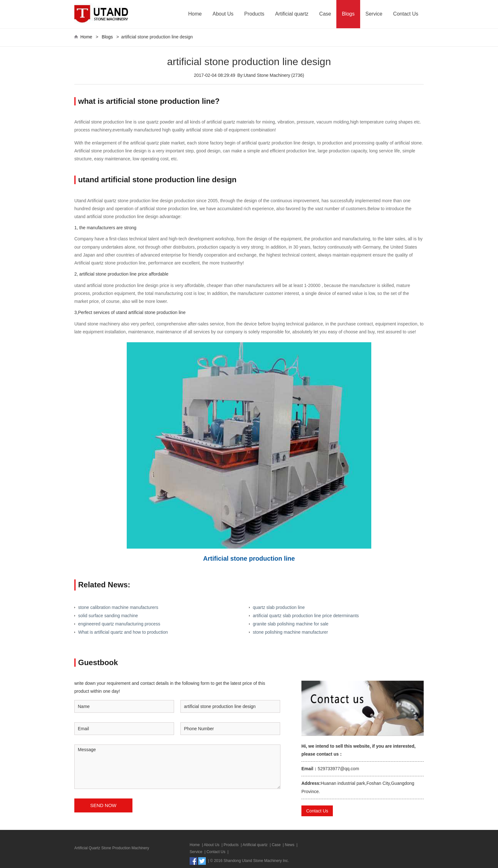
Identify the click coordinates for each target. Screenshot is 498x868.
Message (177, 767)
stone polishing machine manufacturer (290, 632)
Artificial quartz (292, 14)
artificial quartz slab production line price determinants (306, 616)
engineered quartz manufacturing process (119, 624)
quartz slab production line (279, 607)
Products (254, 14)
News (290, 845)
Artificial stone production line (249, 558)
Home (195, 14)
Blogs (348, 14)
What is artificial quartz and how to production (123, 632)
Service (374, 14)
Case (325, 14)
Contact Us (406, 14)
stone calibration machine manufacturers (118, 607)
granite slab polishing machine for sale (291, 624)
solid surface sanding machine (108, 616)
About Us (223, 14)
